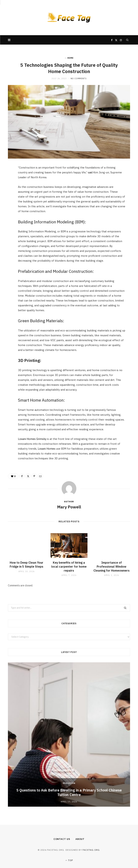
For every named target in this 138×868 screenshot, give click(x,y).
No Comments (79, 78)
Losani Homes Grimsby (32, 439)
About (80, 839)
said (90, 172)
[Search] (127, 40)
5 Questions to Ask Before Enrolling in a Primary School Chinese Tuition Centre (69, 792)
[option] (69, 734)
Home (70, 58)
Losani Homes (47, 449)
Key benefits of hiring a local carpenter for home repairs (69, 566)
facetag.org (91, 850)
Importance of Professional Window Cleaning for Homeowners (111, 566)
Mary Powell (69, 507)
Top (69, 860)
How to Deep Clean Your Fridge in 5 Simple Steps (27, 565)
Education (69, 783)
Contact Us (62, 839)
